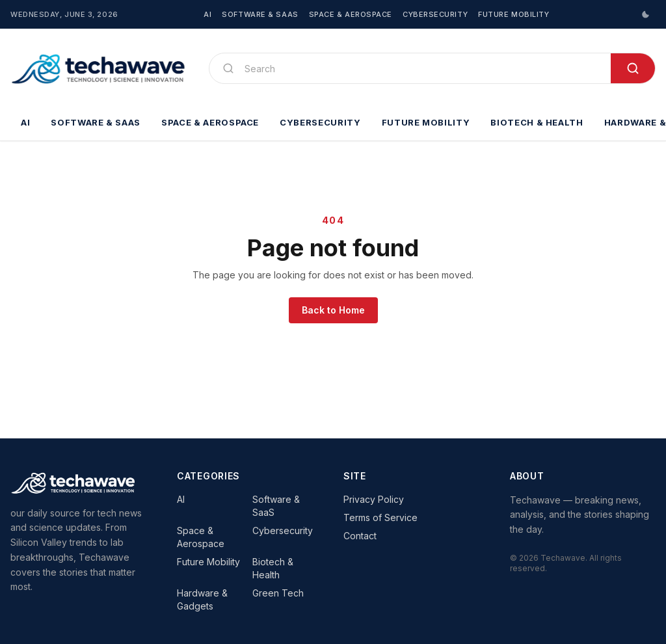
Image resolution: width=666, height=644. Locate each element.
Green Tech (278, 593)
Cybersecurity (435, 14)
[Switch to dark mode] (645, 14)
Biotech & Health (537, 122)
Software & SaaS (260, 14)
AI (207, 14)
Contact (360, 536)
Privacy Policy (374, 499)
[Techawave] (99, 68)
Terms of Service (380, 517)
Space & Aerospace (351, 14)
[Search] (422, 68)
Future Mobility (513, 14)
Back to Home (333, 310)
